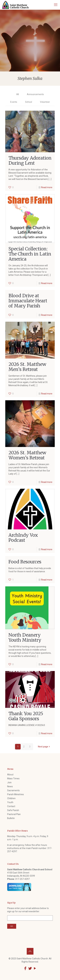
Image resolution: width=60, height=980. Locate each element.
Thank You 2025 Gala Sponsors (26, 716)
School (29, 102)
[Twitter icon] (30, 968)
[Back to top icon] (30, 951)
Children (11, 798)
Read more (47, 187)
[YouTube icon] (35, 968)
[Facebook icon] (25, 968)
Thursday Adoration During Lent (30, 161)
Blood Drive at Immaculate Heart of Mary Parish (28, 301)
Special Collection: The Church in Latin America (30, 254)
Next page (44, 747)
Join (9, 782)
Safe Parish (13, 810)
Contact (11, 806)
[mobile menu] (56, 5)
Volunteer (45, 102)
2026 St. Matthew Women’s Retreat (27, 455)
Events (14, 102)
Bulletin (11, 818)
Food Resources (25, 562)
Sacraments (13, 790)
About (10, 775)
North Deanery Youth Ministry (25, 638)
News (10, 786)
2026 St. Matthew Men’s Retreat (27, 367)
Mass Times (13, 779)
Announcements (35, 94)
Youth (10, 802)
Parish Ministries (16, 794)
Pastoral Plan (14, 814)
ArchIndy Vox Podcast (23, 538)
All (18, 94)
